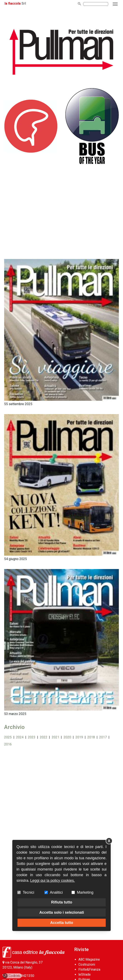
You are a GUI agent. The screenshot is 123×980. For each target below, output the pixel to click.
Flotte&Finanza (89, 969)
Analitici (56, 892)
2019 (79, 737)
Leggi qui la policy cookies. (53, 881)
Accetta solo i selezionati (62, 912)
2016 (8, 744)
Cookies (12, 976)
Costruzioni (87, 964)
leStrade (85, 974)
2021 (55, 737)
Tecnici (28, 892)
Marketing (85, 892)
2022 (44, 737)
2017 (103, 737)
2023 (32, 737)
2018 (91, 737)
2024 (20, 737)
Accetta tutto (62, 923)
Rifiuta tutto (62, 902)
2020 (67, 737)
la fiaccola (13, 3)
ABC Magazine (89, 959)
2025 (8, 737)
